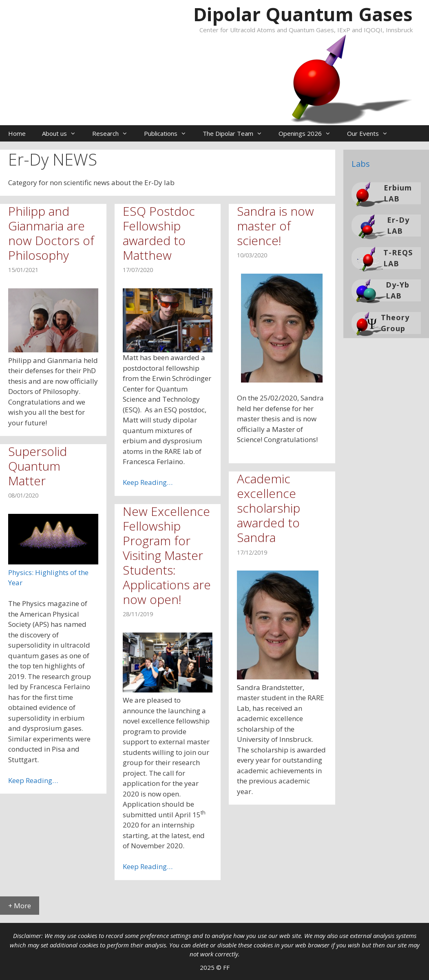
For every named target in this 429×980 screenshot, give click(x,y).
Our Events (372, 133)
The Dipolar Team (237, 133)
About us (63, 133)
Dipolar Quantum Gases (303, 14)
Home (17, 133)
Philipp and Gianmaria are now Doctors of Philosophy (51, 233)
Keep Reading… (148, 482)
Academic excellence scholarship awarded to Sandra (269, 508)
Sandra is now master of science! (275, 226)
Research (114, 133)
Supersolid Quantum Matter (38, 466)
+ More (20, 906)
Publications (169, 133)
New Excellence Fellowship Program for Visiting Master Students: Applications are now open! (167, 555)
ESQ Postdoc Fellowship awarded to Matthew (159, 233)
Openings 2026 (309, 133)
